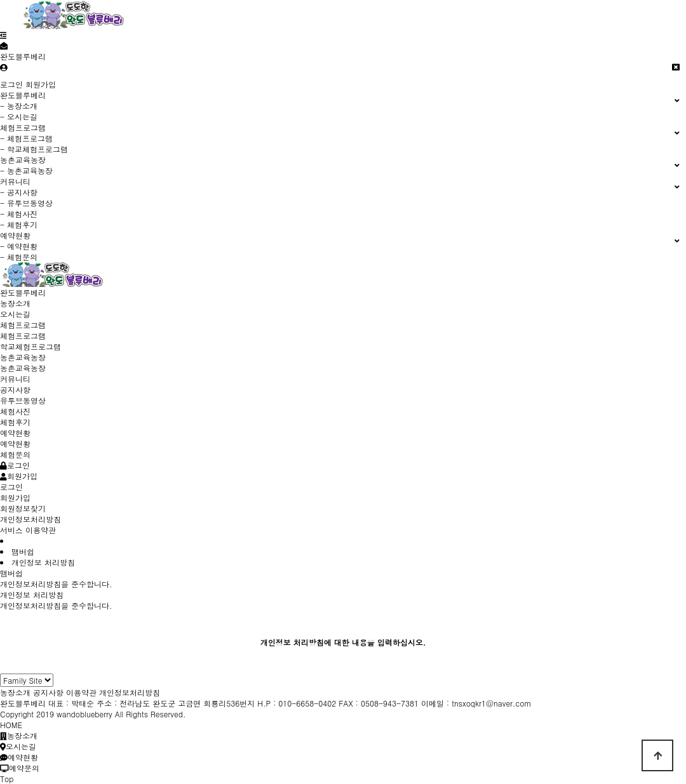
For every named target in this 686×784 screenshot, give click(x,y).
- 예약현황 (19, 246)
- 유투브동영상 (26, 203)
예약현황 (15, 443)
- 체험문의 (19, 257)
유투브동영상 (23, 400)
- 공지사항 (19, 192)
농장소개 (15, 303)
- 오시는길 (19, 116)
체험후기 (15, 422)
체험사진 (15, 411)
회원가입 (41, 84)
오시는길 (15, 314)
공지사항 (15, 389)
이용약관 (81, 692)
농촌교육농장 (23, 368)
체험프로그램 (23, 336)
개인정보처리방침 (30, 519)
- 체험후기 (19, 224)
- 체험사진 (19, 214)
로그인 (11, 84)
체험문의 (15, 454)
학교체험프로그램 (30, 346)
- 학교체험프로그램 (34, 149)
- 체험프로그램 (26, 138)
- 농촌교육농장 (26, 170)
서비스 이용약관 (28, 530)
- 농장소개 (19, 106)
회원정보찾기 (23, 508)
